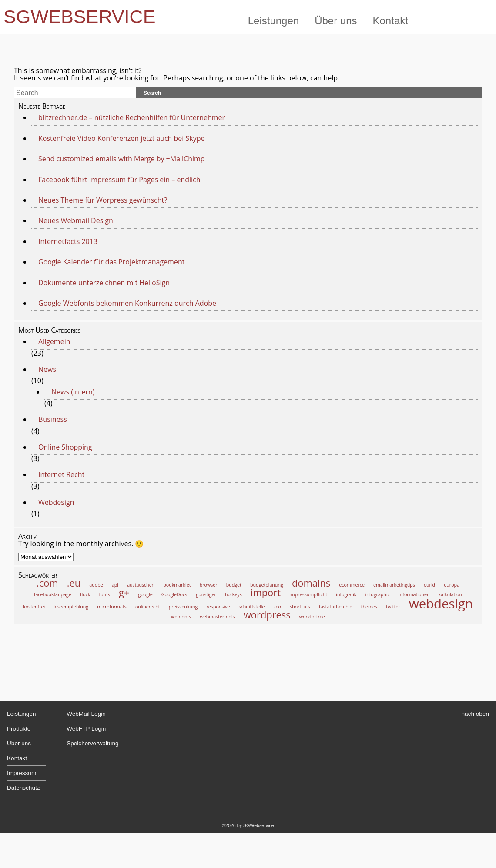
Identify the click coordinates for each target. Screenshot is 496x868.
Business (53, 419)
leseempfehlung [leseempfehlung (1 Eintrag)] (71, 607)
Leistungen (273, 21)
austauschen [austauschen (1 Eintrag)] (141, 585)
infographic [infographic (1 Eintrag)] (378, 594)
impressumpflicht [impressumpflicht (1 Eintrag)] (308, 594)
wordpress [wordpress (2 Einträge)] (267, 615)
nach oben (476, 714)
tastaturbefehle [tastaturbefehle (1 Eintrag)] (336, 607)
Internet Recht (61, 474)
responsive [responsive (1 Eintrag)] (218, 607)
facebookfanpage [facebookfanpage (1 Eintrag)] (53, 594)
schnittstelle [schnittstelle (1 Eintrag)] (252, 607)
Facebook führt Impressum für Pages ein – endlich (119, 180)
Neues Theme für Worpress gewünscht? (103, 200)
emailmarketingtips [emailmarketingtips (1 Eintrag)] (394, 585)
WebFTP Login (86, 729)
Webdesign (56, 502)
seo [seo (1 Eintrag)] (277, 607)
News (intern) (73, 392)
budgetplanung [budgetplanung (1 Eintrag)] (267, 585)
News (47, 369)
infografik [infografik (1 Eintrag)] (346, 594)
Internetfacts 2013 (68, 241)
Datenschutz (23, 788)
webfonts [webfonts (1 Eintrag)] (181, 617)
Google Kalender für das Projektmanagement (111, 262)
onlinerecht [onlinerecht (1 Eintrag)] (148, 607)
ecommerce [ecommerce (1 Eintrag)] (352, 585)
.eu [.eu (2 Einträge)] (74, 583)
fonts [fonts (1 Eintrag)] (105, 594)
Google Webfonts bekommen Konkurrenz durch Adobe (127, 303)
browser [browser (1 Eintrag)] (209, 585)
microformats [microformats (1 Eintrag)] (112, 607)
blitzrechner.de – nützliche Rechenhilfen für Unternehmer (132, 117)
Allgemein (54, 341)
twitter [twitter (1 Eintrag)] (393, 607)
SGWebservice (80, 17)
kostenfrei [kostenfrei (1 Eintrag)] (34, 607)
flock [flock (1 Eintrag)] (85, 594)
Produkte (19, 729)
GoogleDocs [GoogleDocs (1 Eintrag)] (174, 594)
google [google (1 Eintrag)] (146, 594)
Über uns (336, 21)
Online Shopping (65, 447)
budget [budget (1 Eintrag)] (234, 585)
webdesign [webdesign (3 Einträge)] (441, 604)
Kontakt (390, 21)
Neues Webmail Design (76, 220)
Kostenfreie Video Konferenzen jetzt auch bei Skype (122, 138)
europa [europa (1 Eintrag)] (452, 585)
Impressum (22, 773)
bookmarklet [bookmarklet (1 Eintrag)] (177, 585)
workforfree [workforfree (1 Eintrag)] (312, 617)
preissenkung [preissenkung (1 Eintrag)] (183, 607)
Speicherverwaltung (92, 743)
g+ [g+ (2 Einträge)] (124, 593)
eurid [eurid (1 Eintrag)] (429, 585)
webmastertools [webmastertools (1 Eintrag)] (218, 617)
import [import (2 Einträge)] (266, 593)
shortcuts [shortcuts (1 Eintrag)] (300, 607)
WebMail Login (86, 714)
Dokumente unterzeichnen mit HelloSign (104, 283)
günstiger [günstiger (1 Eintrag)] (206, 594)
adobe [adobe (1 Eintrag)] (96, 585)
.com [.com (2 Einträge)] (47, 583)
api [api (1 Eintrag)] (115, 585)
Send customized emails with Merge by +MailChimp (122, 159)
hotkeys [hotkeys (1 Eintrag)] (233, 594)
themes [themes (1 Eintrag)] (369, 607)
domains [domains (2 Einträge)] (311, 583)
